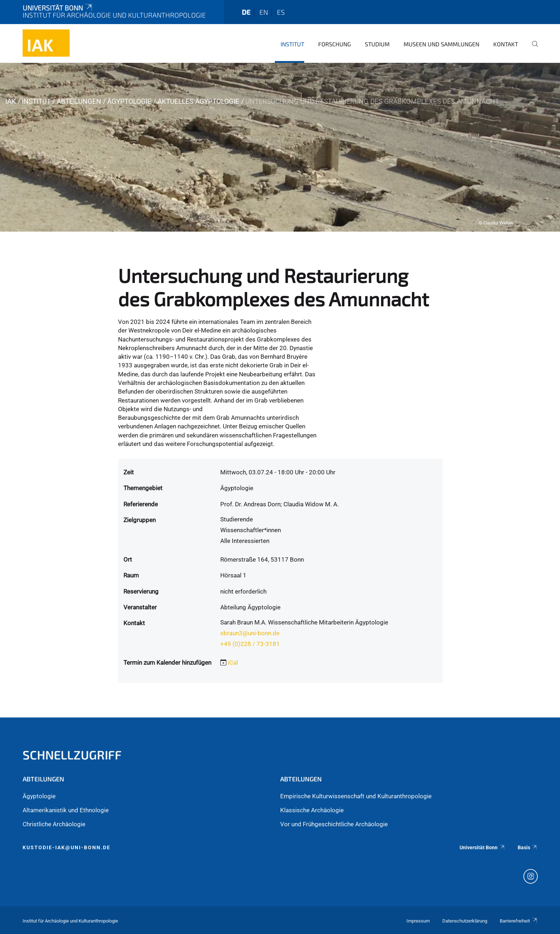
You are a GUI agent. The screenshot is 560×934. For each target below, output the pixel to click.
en (264, 12)
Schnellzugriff (72, 755)
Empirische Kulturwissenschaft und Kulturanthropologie (356, 796)
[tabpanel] (280, 147)
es (281, 12)
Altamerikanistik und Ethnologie (66, 810)
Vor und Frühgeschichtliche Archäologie (334, 824)
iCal (233, 663)
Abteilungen (79, 101)
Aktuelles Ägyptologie (198, 101)
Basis (528, 847)
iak (11, 101)
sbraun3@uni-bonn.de (250, 633)
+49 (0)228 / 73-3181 (250, 644)
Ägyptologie (129, 101)
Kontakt (506, 44)
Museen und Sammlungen (441, 44)
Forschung (335, 44)
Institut (292, 44)
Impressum (418, 921)
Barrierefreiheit (519, 921)
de (246, 12)
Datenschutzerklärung (465, 921)
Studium (377, 44)
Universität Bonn (58, 8)
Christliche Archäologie (54, 824)
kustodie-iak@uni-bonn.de (67, 847)
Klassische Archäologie (312, 810)
